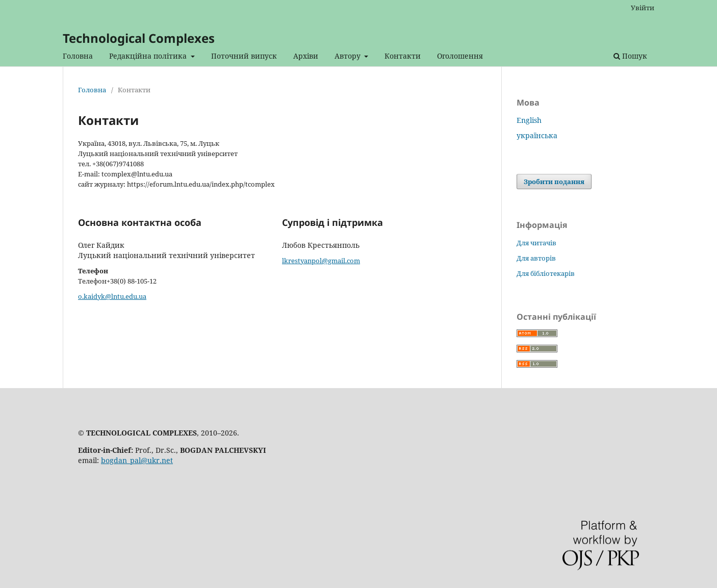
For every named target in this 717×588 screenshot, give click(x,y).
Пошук (630, 56)
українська (537, 135)
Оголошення (460, 56)
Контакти (403, 56)
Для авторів (536, 258)
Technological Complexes (139, 38)
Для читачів (536, 243)
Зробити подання (554, 182)
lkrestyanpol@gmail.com (321, 261)
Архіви (306, 56)
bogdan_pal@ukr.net (137, 460)
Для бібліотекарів (546, 273)
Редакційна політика (149, 56)
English (529, 120)
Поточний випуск (244, 56)
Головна (78, 56)
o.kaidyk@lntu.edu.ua (112, 296)
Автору (349, 56)
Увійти (643, 8)
